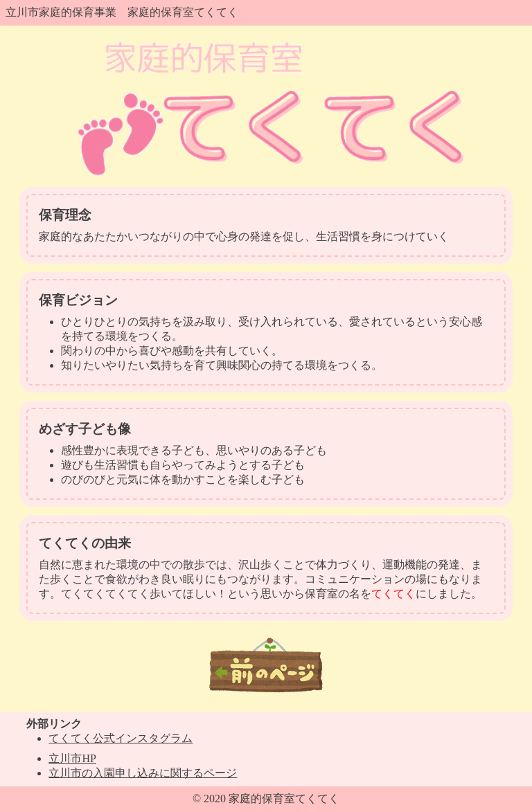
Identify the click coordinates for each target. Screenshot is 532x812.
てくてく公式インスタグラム (121, 738)
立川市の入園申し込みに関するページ (143, 773)
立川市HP (72, 758)
